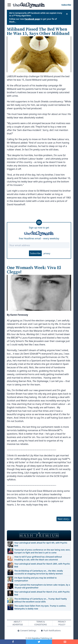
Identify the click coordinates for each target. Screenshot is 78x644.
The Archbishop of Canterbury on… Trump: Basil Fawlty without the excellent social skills (41, 600)
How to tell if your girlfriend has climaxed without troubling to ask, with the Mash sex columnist (38, 558)
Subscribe (35, 253)
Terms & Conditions (41, 623)
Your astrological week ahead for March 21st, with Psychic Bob (42, 593)
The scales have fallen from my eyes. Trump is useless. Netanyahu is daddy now (40, 607)
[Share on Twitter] (39, 642)
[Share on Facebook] (13, 642)
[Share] (65, 642)
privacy (47, 253)
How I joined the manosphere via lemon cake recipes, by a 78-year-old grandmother (42, 586)
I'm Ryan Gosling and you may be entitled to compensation (35, 579)
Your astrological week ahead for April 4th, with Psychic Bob (41, 544)
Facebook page (32, 19)
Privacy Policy (62, 623)
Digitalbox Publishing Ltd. (42, 638)
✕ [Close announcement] (67, 14)
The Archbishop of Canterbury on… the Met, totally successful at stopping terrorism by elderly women (39, 572)
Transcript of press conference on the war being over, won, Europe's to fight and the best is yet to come (42, 551)
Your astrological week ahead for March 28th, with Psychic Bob (42, 565)
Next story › (64, 519)
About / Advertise (18, 623)
